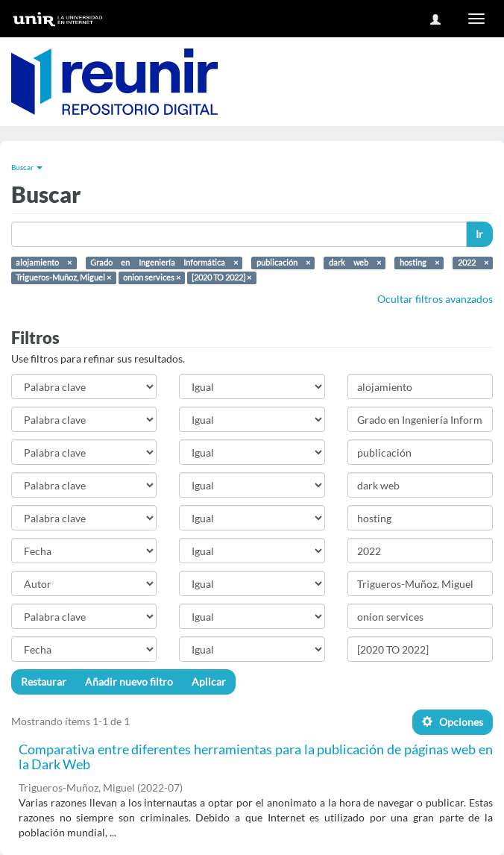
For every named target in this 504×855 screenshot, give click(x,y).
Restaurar (44, 682)
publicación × (283, 263)
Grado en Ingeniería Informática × (164, 263)
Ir (479, 234)
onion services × (152, 278)
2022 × (473, 263)
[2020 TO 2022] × (221, 278)
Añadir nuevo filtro (129, 682)
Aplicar (209, 682)
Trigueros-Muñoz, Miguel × (63, 278)
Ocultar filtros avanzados (435, 299)
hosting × (419, 263)
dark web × (355, 263)
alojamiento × (44, 263)
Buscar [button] (27, 167)
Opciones (453, 722)
